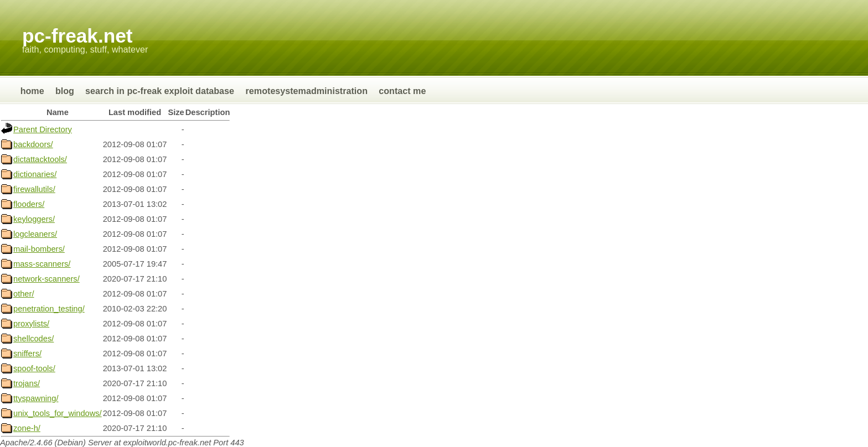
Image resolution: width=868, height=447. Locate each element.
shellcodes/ (33, 339)
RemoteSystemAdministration (307, 91)
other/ (24, 294)
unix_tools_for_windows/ (58, 413)
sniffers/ (27, 354)
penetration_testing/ (49, 309)
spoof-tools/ (34, 368)
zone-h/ (27, 428)
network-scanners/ (46, 279)
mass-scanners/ (42, 264)
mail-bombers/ (39, 249)
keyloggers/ (34, 219)
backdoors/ (33, 144)
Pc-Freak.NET (77, 36)
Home (32, 91)
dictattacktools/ (40, 159)
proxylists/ (31, 324)
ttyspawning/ (36, 398)
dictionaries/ (35, 174)
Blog (65, 91)
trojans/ (27, 383)
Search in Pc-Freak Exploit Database (161, 91)
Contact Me (402, 91)
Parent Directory (43, 129)
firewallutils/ (34, 189)
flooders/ (29, 204)
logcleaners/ (35, 234)
